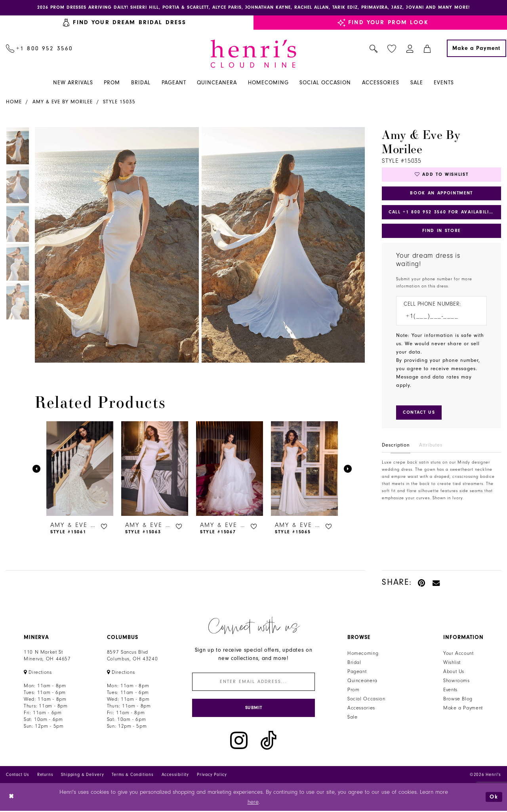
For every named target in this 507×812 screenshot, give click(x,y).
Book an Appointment (441, 194)
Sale (353, 717)
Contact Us (18, 776)
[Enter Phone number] (437, 319)
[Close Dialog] (12, 798)
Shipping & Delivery (82, 776)
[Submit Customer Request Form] (420, 415)
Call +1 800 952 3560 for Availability (443, 213)
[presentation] (80, 469)
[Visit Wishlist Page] (392, 49)
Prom (354, 690)
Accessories (361, 708)
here (253, 803)
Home (14, 102)
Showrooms (456, 681)
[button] (410, 49)
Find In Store (441, 232)
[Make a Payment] (477, 49)
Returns (45, 776)
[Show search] (374, 49)
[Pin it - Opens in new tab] (422, 583)
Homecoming (363, 654)
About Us (454, 672)
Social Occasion (366, 699)
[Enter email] (253, 682)
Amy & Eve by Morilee (63, 102)
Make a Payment (463, 708)
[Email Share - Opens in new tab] (436, 583)
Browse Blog (458, 699)
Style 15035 (119, 102)
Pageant (357, 672)
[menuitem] (40, 49)
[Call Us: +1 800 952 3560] (40, 49)
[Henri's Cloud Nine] (253, 54)
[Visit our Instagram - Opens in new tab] (239, 742)
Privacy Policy (212, 776)
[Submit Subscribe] (253, 709)
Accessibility (175, 776)
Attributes (431, 447)
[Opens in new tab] (38, 673)
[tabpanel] (115, 245)
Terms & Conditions (132, 776)
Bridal (354, 663)
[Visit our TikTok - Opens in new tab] (269, 742)
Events (450, 690)
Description (396, 447)
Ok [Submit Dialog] (494, 798)
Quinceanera (362, 681)
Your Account (458, 654)
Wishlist (452, 663)
